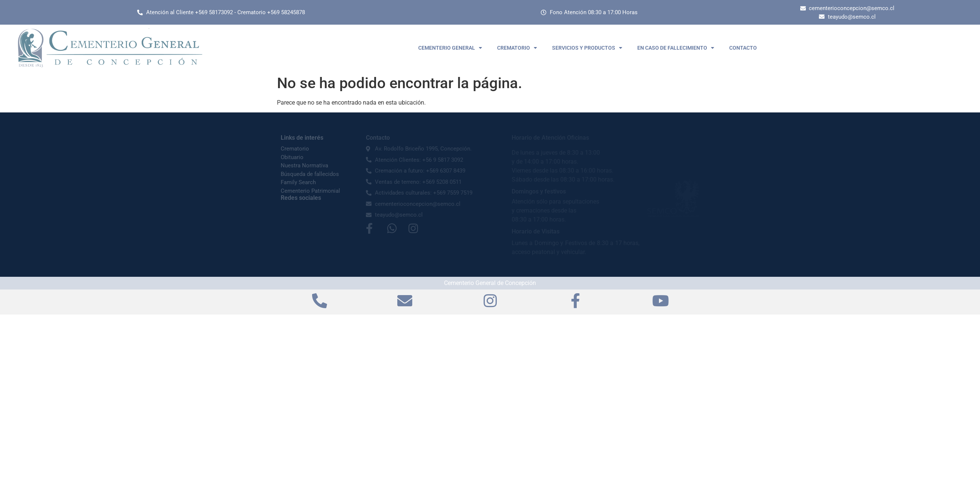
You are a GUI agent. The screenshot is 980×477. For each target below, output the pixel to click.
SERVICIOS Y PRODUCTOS (587, 48)
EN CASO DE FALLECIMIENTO (676, 48)
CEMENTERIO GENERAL (450, 48)
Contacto (378, 138)
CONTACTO (743, 48)
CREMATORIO (517, 48)
